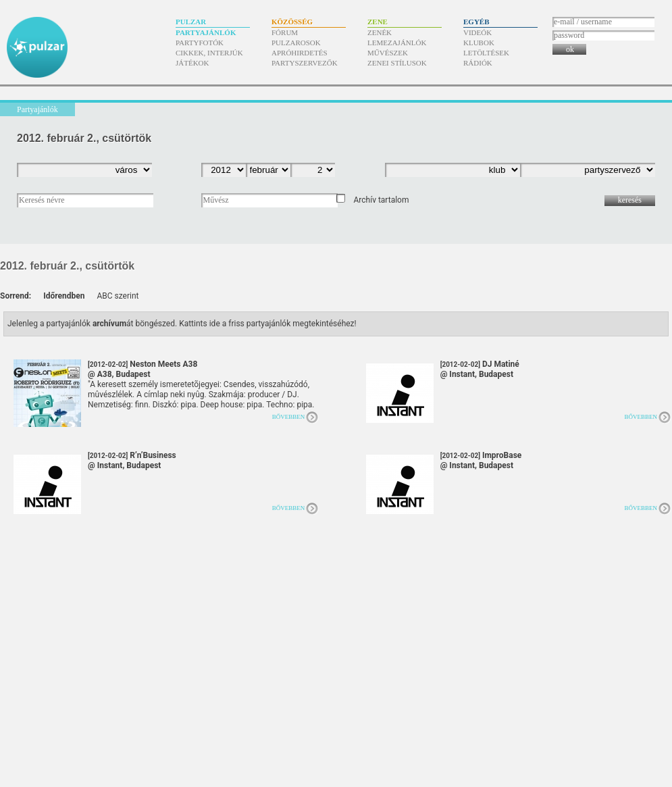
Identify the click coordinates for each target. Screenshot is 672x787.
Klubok (479, 43)
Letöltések (486, 53)
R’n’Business (132, 460)
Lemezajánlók (397, 43)
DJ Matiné (480, 369)
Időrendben (64, 296)
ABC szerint (118, 296)
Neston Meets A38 (143, 369)
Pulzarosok (296, 43)
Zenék (380, 32)
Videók (477, 32)
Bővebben (289, 417)
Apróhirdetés (300, 53)
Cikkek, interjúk (209, 53)
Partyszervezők (305, 63)
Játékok (192, 63)
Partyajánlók (206, 32)
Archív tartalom (381, 200)
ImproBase (481, 460)
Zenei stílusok (397, 63)
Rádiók (478, 63)
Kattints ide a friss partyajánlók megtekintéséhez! (268, 324)
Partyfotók (200, 43)
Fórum (285, 32)
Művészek (388, 53)
